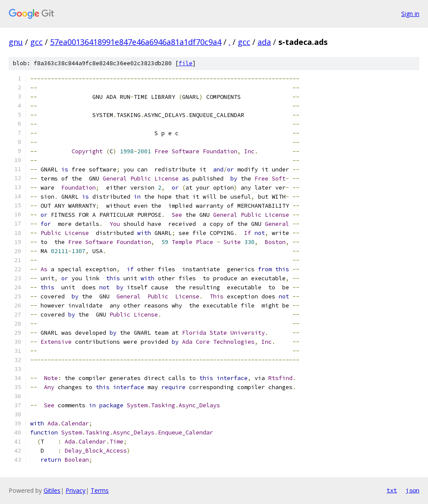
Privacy (76, 490)
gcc (36, 42)
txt (392, 490)
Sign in (410, 14)
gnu (16, 42)
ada (264, 42)
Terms (100, 490)
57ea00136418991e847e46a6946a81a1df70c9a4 (136, 42)
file (186, 63)
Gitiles (52, 490)
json (412, 490)
